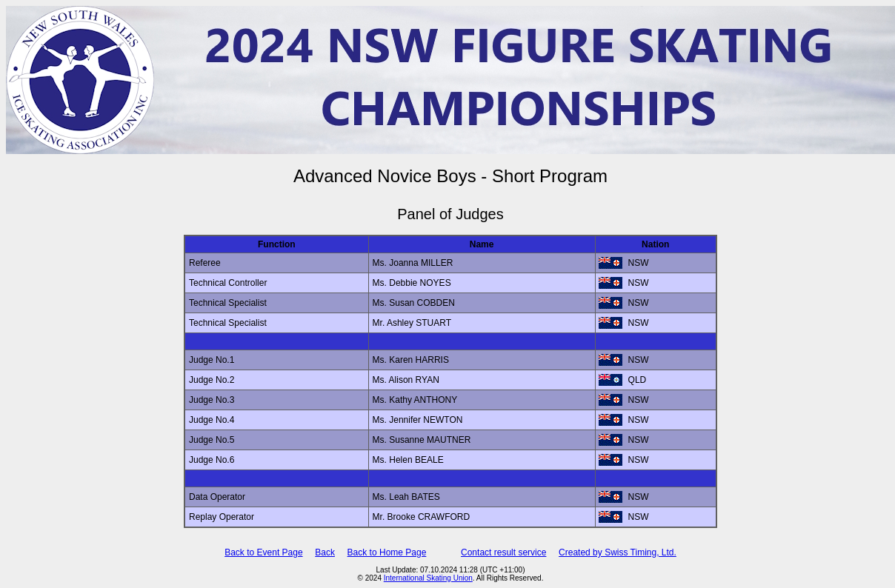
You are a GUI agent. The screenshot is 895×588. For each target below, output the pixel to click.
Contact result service (503, 552)
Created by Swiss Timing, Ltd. (618, 552)
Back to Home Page (387, 552)
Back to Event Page (263, 552)
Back (325, 552)
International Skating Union (428, 578)
